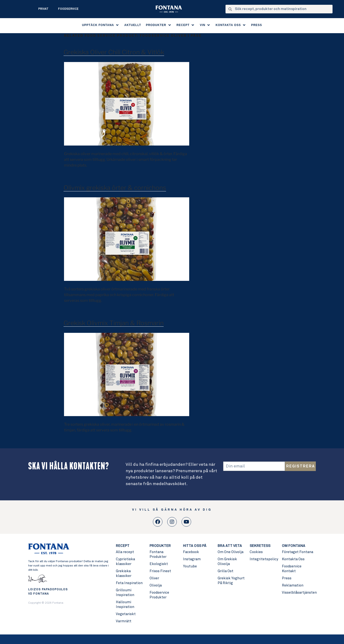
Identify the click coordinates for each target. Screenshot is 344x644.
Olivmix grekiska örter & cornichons (115, 188)
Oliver (154, 578)
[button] (101, 25)
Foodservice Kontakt (292, 569)
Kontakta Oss (293, 559)
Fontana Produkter (158, 554)
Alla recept (125, 552)
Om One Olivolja (231, 552)
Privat (43, 9)
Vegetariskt (126, 614)
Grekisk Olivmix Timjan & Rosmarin (114, 323)
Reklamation (293, 585)
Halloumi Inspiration (125, 605)
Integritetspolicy (263, 559)
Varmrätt (124, 621)
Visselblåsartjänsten (299, 593)
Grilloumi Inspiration (125, 593)
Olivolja (156, 585)
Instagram (192, 559)
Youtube (190, 566)
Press (287, 578)
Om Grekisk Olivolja (227, 562)
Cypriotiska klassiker (125, 562)
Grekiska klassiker (124, 573)
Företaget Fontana (298, 552)
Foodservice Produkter (159, 595)
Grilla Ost (226, 571)
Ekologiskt (159, 564)
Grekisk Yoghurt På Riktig (231, 581)
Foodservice (68, 9)
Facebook (191, 552)
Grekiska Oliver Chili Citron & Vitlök (114, 52)
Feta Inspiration (129, 583)
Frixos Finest (160, 571)
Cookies (256, 552)
